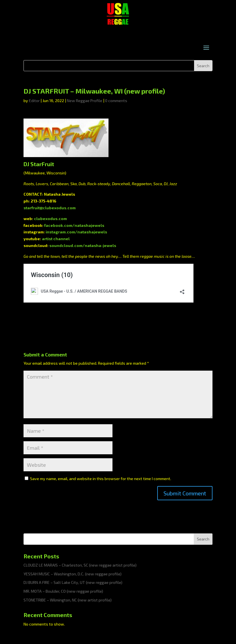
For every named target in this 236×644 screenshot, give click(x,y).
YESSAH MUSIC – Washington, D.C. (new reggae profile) (73, 574)
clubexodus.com (50, 218)
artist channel (56, 239)
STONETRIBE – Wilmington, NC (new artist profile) (68, 600)
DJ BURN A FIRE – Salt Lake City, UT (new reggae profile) (73, 582)
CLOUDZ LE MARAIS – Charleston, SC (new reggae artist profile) (80, 565)
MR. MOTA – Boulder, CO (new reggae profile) (63, 591)
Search (203, 539)
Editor (34, 101)
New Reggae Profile (85, 101)
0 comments (116, 101)
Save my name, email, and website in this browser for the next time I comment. (101, 479)
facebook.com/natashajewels (74, 225)
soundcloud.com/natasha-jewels (83, 245)
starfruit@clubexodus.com (50, 208)
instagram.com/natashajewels (76, 232)
